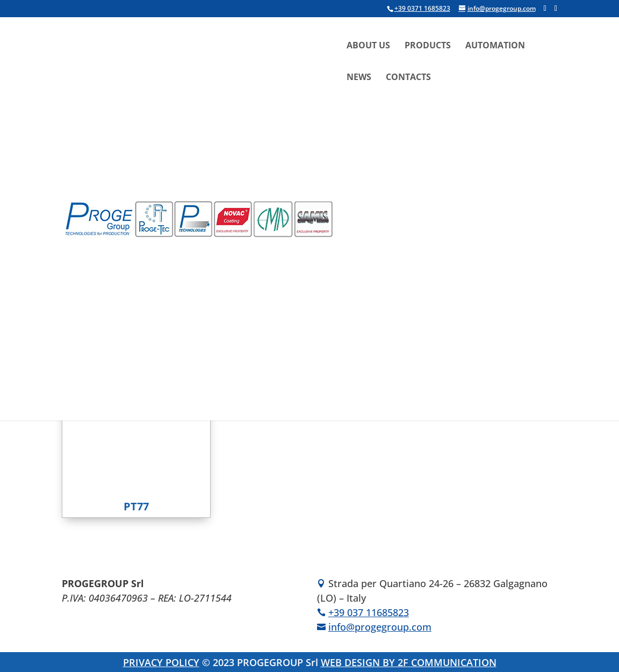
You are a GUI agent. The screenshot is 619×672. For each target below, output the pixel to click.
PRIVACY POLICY (161, 662)
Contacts (408, 78)
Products (428, 46)
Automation (495, 46)
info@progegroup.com (380, 627)
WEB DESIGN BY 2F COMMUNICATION (409, 662)
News (359, 78)
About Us (368, 46)
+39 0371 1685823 (422, 8)
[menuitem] (428, 157)
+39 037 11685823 (369, 612)
